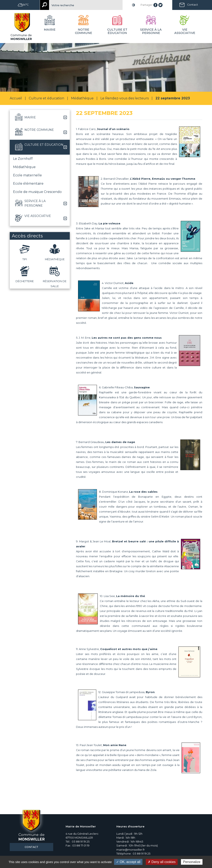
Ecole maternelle (27, 175)
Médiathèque (82, 98)
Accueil (16, 98)
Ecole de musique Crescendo (37, 192)
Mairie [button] (50, 30)
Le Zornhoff (23, 159)
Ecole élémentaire (28, 184)
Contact (193, 5)
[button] (40, 117)
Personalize (192, 862)
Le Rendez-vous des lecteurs (125, 98)
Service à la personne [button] (151, 31)
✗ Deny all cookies (162, 862)
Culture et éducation (46, 98)
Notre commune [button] (84, 31)
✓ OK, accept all (128, 862)
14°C (23, 5)
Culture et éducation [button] (117, 31)
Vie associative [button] (185, 31)
